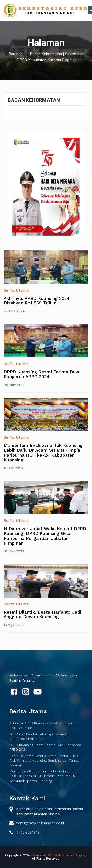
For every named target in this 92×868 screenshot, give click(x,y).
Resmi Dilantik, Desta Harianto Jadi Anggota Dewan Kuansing (42, 614)
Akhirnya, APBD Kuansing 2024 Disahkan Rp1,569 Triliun (37, 301)
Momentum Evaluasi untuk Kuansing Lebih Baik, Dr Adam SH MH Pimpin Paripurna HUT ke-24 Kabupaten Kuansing (43, 452)
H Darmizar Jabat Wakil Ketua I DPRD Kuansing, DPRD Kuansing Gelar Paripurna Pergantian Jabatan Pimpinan (45, 536)
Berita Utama (16, 290)
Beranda (16, 54)
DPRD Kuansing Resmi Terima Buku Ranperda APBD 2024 (42, 374)
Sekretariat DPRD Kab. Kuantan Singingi (59, 855)
